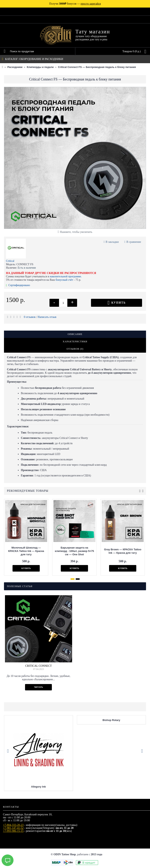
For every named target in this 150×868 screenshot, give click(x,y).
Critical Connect (39, 666)
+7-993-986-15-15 (13, 831)
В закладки (112, 242)
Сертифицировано (18, 285)
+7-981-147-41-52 (13, 828)
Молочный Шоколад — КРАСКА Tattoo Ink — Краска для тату (26, 551)
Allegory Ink (38, 787)
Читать (38, 687)
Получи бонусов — (75, 4)
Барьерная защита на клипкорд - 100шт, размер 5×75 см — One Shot (74, 551)
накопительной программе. (66, 276)
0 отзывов (30, 317)
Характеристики (75, 342)
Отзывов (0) (75, 349)
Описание (75, 334)
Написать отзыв (47, 317)
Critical (10, 261)
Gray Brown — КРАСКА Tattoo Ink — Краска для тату (123, 551)
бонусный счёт (64, 280)
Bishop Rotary (111, 720)
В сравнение (134, 242)
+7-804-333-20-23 (13, 825)
